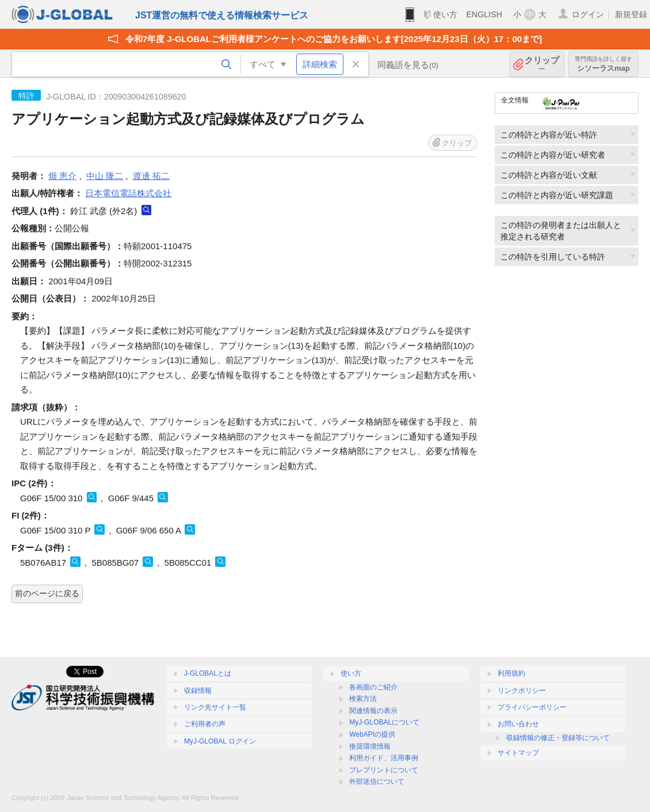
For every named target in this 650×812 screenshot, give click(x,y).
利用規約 (511, 673)
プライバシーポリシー (532, 707)
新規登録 (631, 14)
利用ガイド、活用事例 (384, 758)
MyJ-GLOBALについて (384, 722)
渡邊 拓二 (151, 176)
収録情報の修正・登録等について (558, 738)
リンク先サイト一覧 (215, 707)
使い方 (445, 14)
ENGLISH (484, 14)
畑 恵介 (62, 176)
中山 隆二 (105, 176)
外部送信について (377, 781)
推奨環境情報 (370, 746)
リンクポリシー (522, 691)
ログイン (588, 14)
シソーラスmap (603, 64)
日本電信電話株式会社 (128, 193)
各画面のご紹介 (373, 687)
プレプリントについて (384, 770)
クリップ (542, 64)
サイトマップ (518, 753)
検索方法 (363, 699)
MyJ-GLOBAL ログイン (220, 741)
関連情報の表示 (373, 711)
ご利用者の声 (205, 724)
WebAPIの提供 (372, 734)
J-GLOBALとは (208, 673)
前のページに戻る (47, 593)
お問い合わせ (518, 724)
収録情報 (198, 691)
